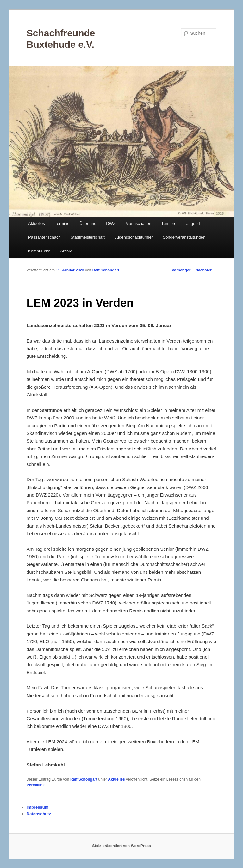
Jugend (193, 223)
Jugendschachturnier (134, 237)
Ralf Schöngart (106, 270)
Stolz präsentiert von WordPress (121, 846)
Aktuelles (37, 223)
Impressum (37, 807)
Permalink (36, 785)
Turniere (169, 223)
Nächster (206, 270)
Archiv (66, 251)
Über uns (88, 223)
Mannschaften (138, 223)
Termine (62, 223)
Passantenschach (44, 237)
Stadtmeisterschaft (88, 237)
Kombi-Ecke (39, 251)
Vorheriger (179, 270)
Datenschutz (39, 814)
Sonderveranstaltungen (184, 237)
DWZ (111, 223)
